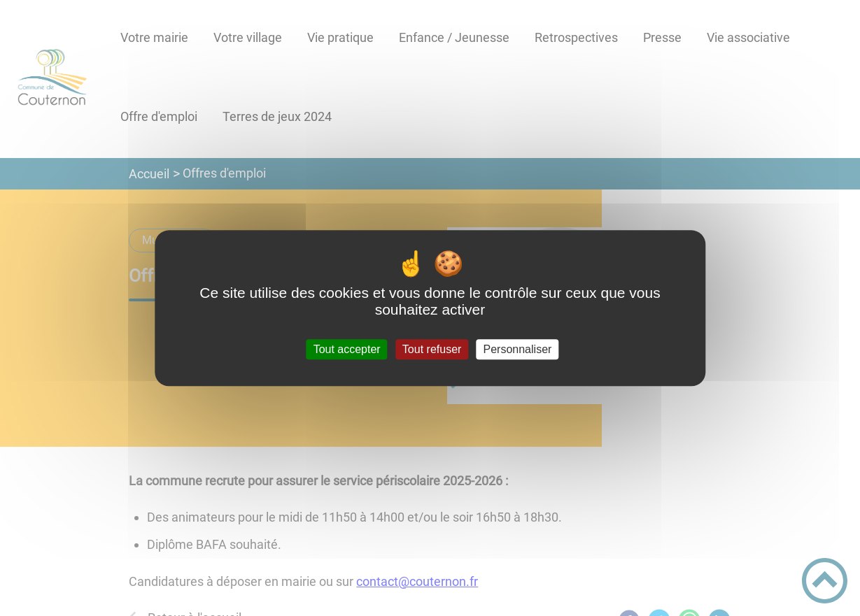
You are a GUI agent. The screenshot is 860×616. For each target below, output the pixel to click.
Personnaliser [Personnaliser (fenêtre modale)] (518, 349)
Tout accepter (347, 349)
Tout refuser (432, 349)
